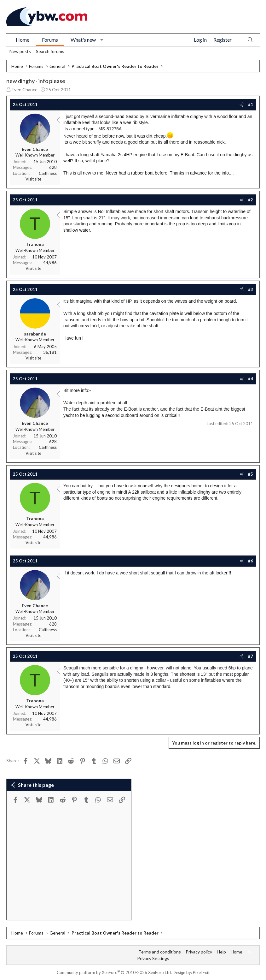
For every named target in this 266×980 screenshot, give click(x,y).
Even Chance (25, 89)
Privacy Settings (153, 958)
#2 (251, 200)
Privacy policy (199, 952)
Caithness (48, 173)
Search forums (50, 51)
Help (221, 952)
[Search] (250, 40)
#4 (251, 379)
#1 (251, 104)
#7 (251, 656)
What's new (83, 40)
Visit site (33, 179)
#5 (251, 474)
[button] (102, 40)
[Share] (242, 104)
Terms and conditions (160, 952)
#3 (251, 289)
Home (23, 40)
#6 (251, 561)
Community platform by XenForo (114, 972)
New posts (20, 51)
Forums (50, 40)
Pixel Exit (201, 972)
